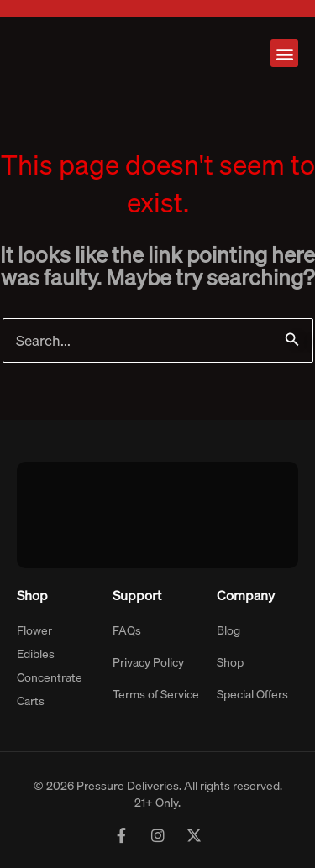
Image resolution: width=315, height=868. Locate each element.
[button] (284, 53)
